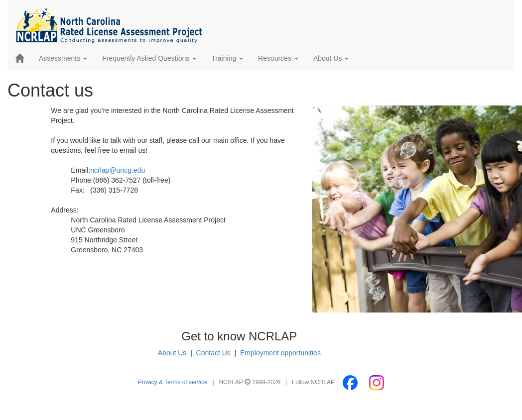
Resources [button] (278, 58)
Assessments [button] (63, 58)
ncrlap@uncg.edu (118, 170)
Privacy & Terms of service (173, 382)
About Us (172, 353)
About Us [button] (331, 58)
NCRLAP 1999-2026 (251, 382)
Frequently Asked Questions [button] (149, 58)
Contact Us (213, 353)
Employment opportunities (280, 353)
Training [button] (227, 58)
